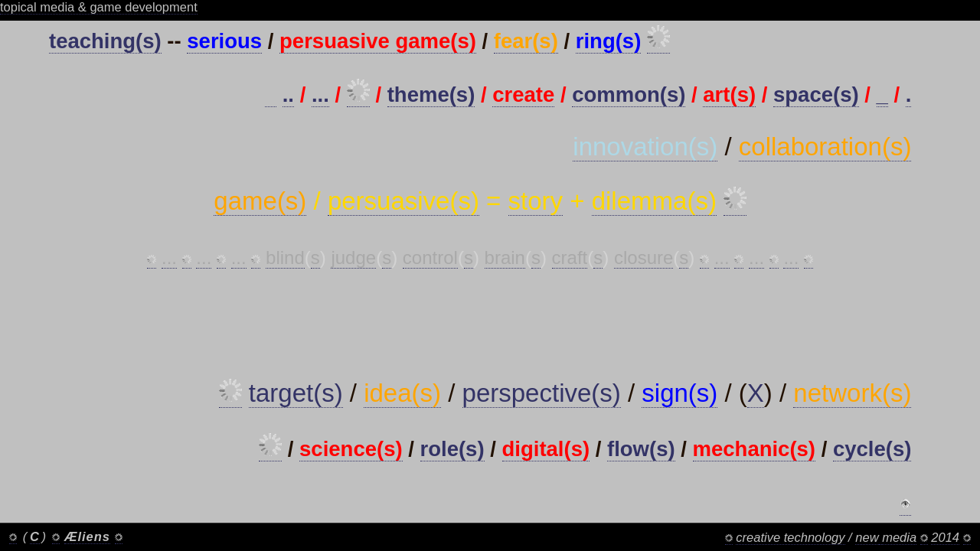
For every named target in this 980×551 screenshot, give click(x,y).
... (320, 95)
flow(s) (641, 449)
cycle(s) (872, 449)
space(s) (816, 95)
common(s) (629, 95)
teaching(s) (105, 41)
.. (288, 95)
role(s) (452, 449)
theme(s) (431, 95)
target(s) (296, 393)
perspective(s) (542, 393)
